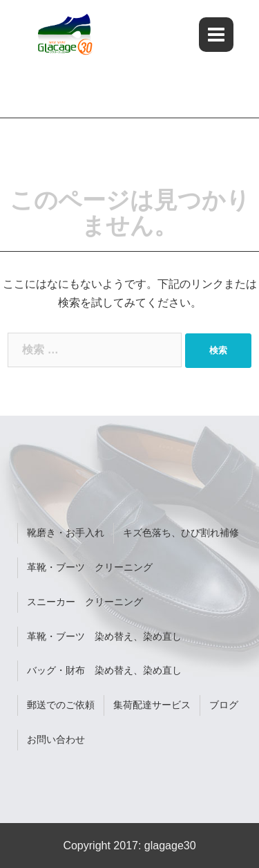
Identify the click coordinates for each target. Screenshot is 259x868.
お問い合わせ (56, 739)
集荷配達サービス (152, 705)
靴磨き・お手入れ (66, 533)
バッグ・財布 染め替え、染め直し (104, 670)
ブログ (224, 705)
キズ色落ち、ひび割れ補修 (181, 533)
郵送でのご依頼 (61, 705)
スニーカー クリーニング (85, 602)
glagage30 (170, 846)
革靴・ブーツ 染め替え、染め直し (104, 636)
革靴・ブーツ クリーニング (90, 567)
